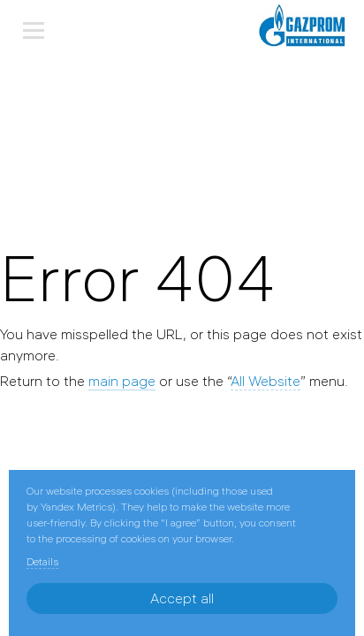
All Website (265, 381)
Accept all (182, 598)
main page (122, 381)
